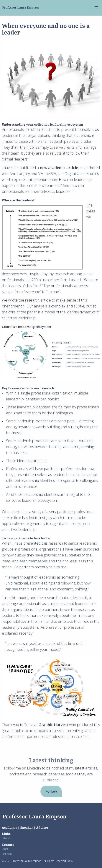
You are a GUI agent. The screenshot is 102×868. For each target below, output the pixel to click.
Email (5, 849)
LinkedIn (7, 854)
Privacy (6, 838)
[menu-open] (96, 8)
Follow (51, 791)
